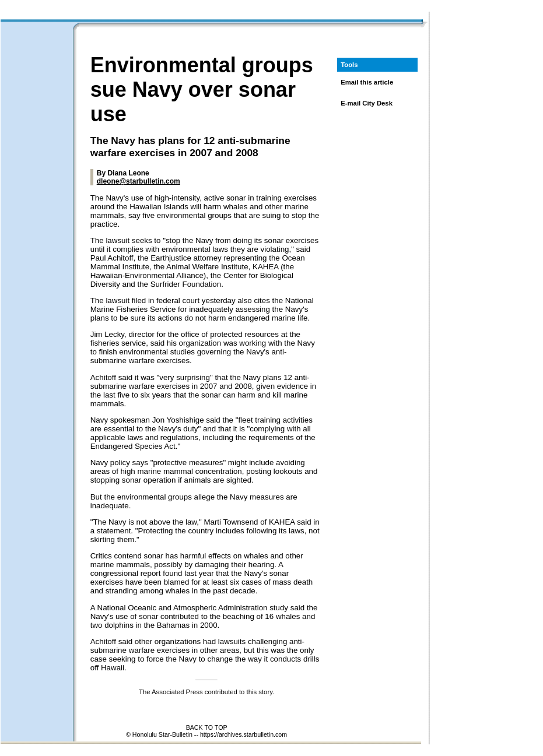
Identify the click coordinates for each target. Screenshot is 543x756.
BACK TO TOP (207, 727)
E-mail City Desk (367, 103)
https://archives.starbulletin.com (244, 734)
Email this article (367, 82)
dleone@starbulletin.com (139, 181)
